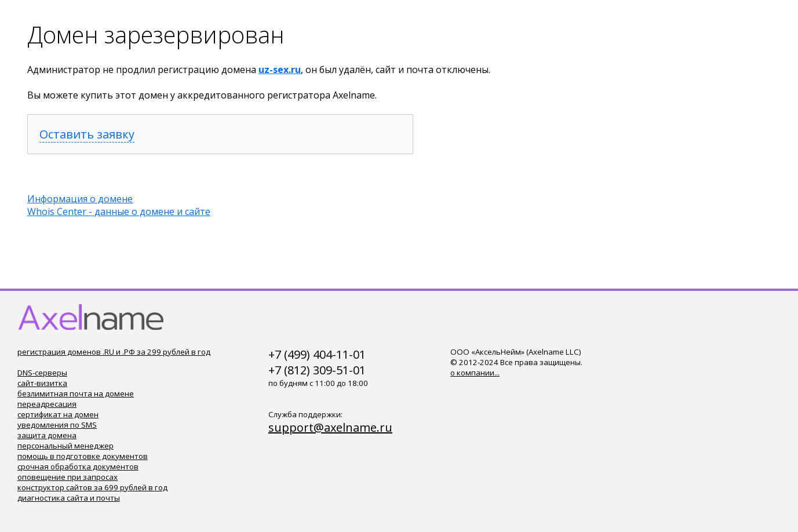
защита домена (47, 435)
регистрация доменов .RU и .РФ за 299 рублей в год (114, 352)
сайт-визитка (42, 383)
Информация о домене (80, 199)
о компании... (475, 373)
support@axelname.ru (330, 427)
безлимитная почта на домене (76, 393)
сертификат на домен (58, 414)
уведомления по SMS (57, 425)
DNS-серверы (42, 373)
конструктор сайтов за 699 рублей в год (92, 487)
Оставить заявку (87, 134)
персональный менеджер (65, 446)
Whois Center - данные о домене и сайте (119, 212)
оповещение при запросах (68, 477)
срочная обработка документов (78, 467)
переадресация (47, 404)
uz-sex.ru (280, 70)
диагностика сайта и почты (69, 498)
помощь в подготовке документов (83, 456)
